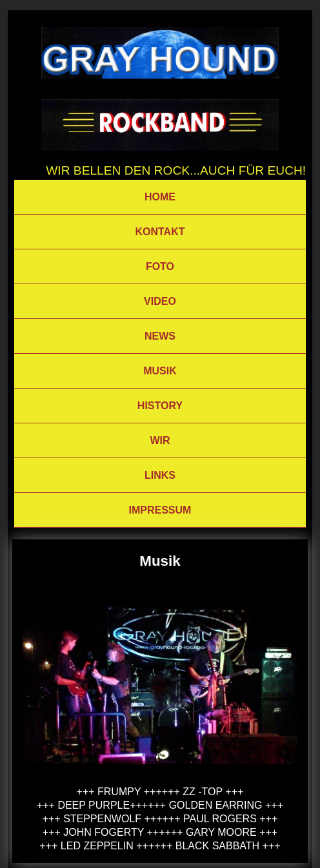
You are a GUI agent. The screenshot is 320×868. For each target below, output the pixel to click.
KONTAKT (160, 232)
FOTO (160, 266)
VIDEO (160, 301)
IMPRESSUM (160, 510)
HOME (160, 197)
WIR (160, 440)
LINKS (160, 475)
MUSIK (160, 371)
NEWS (160, 336)
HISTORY (160, 406)
